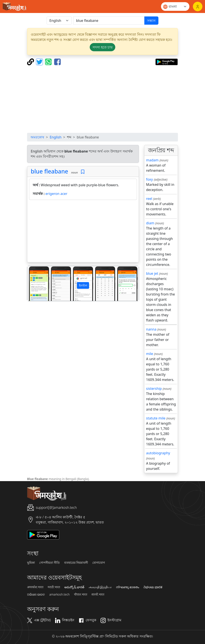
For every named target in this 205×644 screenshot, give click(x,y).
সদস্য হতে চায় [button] (102, 47)
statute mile (156, 418)
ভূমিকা (31, 563)
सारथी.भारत (98, 594)
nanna (151, 329)
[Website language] (175, 6)
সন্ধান (151, 21)
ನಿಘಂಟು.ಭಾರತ (153, 587)
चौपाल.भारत (81, 594)
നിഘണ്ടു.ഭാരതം (128, 587)
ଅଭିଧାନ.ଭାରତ (36, 594)
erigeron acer (56, 194)
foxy (150, 179)
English (55, 137)
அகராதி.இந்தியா (100, 587)
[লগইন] (198, 6)
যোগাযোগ (99, 563)
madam (152, 160)
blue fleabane (50, 171)
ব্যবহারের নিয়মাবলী (76, 563)
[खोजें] (109, 21)
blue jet (152, 273)
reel (149, 199)
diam (150, 223)
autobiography (158, 453)
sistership (154, 389)
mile (150, 354)
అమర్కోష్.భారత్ (74, 587)
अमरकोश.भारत (35, 587)
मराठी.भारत (54, 587)
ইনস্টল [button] (83, 285)
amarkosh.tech (59, 594)
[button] (36, 283)
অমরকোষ (37, 137)
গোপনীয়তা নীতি (50, 563)
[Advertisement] (102, 99)
